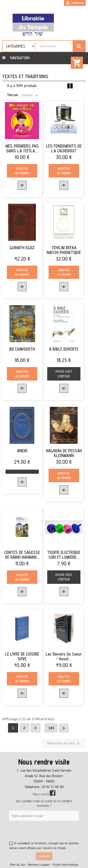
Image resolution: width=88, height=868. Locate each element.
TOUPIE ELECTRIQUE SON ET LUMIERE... (64, 555)
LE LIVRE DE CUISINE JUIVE (22, 656)
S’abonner (44, 856)
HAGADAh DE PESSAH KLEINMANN (64, 453)
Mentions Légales (39, 865)
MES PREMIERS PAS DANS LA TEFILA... (22, 148)
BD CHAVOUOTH (22, 349)
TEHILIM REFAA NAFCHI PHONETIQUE (64, 250)
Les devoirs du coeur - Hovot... (64, 656)
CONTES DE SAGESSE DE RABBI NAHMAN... (22, 555)
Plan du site (18, 865)
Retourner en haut (64, 744)
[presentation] (53, 832)
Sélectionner (30, 95)
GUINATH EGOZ (22, 248)
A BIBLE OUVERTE (64, 349)
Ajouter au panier (22, 171)
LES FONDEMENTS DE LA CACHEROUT (64, 148)
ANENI (22, 451)
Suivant (64, 728)
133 (51, 728)
